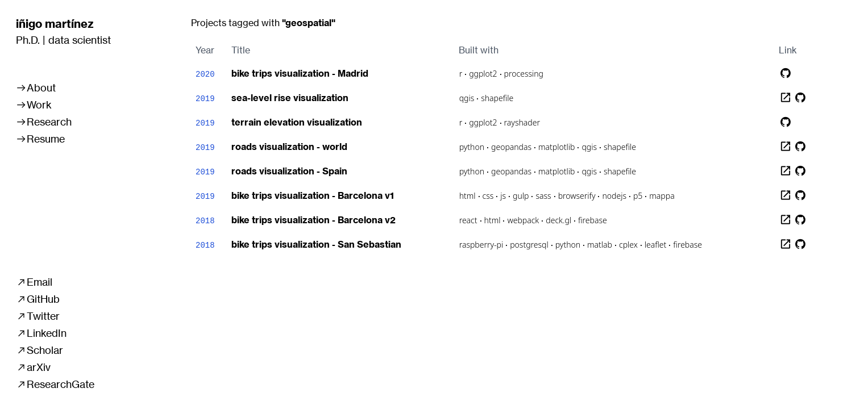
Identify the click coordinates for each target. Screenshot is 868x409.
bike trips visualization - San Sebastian (316, 244)
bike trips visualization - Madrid (300, 73)
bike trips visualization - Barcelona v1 (313, 195)
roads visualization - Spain (289, 171)
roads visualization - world (289, 147)
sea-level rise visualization (290, 98)
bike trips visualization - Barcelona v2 (313, 220)
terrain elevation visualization (297, 122)
